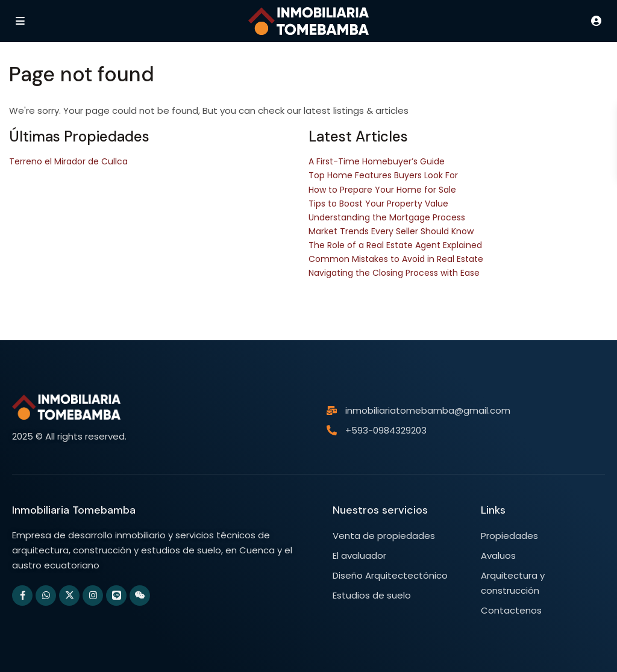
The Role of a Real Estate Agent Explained (395, 245)
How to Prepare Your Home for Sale (382, 190)
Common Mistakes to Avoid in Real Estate (396, 259)
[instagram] (93, 596)
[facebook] (22, 596)
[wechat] (140, 596)
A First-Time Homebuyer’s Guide (377, 161)
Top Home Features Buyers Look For (383, 175)
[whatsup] (46, 596)
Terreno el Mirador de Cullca (68, 161)
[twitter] (69, 596)
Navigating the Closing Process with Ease (394, 273)
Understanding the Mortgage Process (387, 217)
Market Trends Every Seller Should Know (391, 231)
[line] (116, 596)
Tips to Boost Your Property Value (378, 204)
